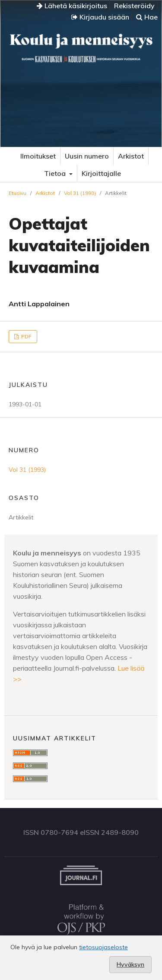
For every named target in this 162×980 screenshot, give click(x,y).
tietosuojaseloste (103, 947)
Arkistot (131, 156)
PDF (26, 336)
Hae (147, 17)
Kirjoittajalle (101, 173)
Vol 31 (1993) (80, 193)
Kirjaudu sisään (100, 17)
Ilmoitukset (38, 156)
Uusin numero (87, 156)
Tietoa (56, 173)
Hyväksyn (130, 964)
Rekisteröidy (134, 6)
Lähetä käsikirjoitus (72, 6)
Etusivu (17, 193)
